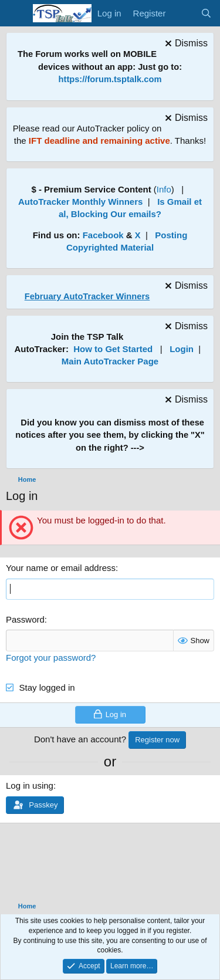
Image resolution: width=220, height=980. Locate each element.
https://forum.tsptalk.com (110, 79)
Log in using (30, 785)
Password (25, 619)
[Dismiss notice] (185, 45)
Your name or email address (61, 568)
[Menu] (16, 13)
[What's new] (183, 13)
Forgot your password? (51, 658)
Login (182, 349)
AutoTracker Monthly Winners (80, 202)
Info (164, 189)
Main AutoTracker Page (110, 361)
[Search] (206, 13)
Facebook (103, 235)
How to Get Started (113, 349)
